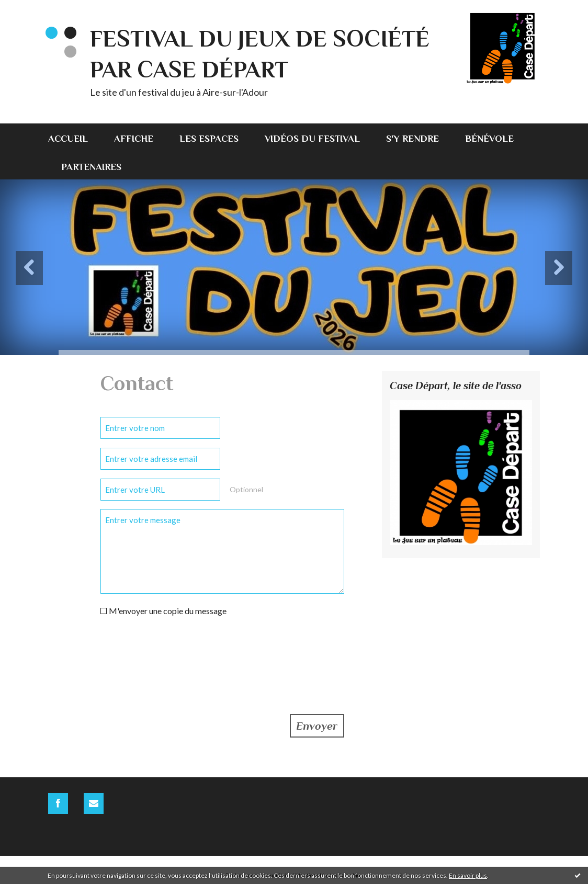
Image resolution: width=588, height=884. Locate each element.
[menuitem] (75, 138)
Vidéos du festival (312, 139)
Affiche (134, 139)
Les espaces (209, 139)
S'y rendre (412, 139)
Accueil (68, 139)
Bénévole (489, 139)
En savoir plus (468, 875)
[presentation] (180, 652)
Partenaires (91, 167)
